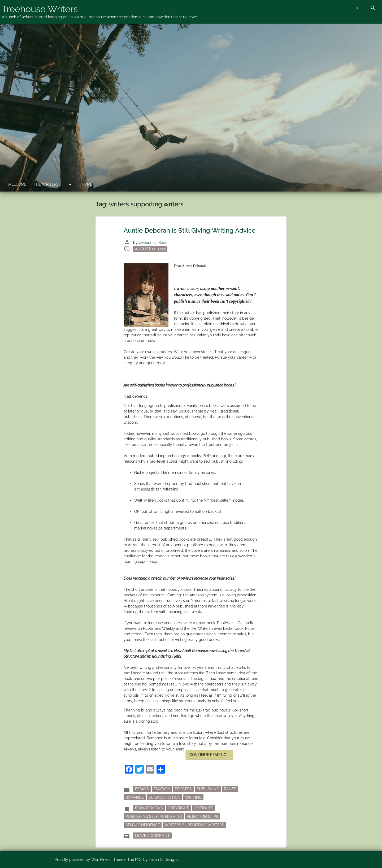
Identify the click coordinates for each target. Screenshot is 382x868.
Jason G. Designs (164, 860)
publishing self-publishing (154, 817)
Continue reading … (211, 756)
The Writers (46, 184)
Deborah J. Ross (153, 242)
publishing (208, 789)
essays (142, 789)
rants (230, 789)
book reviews (149, 808)
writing (193, 797)
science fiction (164, 797)
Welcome (17, 184)
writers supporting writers (194, 825)
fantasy (162, 789)
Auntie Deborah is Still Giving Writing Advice (190, 230)
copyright (178, 808)
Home (87, 184)
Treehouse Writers (40, 9)
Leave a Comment (153, 835)
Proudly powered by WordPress (83, 860)
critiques (203, 808)
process (183, 789)
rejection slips (203, 817)
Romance (135, 797)
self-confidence (143, 825)
